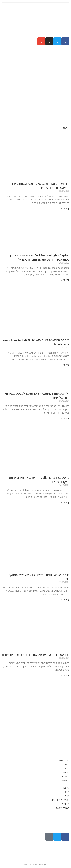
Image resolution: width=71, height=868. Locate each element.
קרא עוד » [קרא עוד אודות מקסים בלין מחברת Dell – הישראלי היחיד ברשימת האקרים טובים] (65, 502)
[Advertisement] (35, 84)
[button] (35, 2)
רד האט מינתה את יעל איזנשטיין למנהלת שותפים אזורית (36, 655)
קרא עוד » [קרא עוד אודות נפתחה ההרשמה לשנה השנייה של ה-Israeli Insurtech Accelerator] (65, 365)
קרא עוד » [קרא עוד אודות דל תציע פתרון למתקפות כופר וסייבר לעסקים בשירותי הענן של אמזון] (65, 418)
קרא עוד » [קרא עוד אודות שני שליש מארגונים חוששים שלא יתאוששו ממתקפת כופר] (65, 600)
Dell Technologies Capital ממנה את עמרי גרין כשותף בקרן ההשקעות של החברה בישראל (40, 257)
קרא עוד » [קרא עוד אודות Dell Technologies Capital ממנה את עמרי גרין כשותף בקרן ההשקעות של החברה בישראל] (65, 280)
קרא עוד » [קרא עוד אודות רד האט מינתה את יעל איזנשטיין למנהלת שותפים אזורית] (65, 675)
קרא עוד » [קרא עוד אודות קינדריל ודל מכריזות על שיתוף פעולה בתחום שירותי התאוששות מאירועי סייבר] (65, 208)
